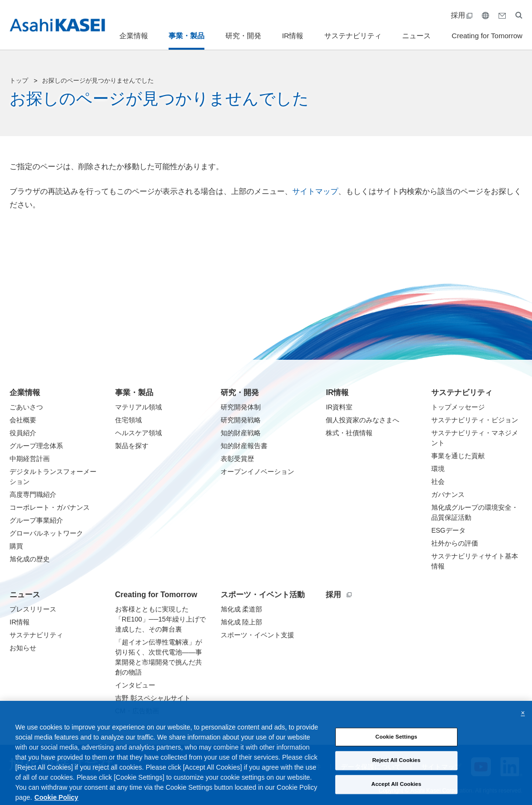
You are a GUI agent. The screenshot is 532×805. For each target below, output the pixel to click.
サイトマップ (315, 191)
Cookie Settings (396, 744)
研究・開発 (243, 36)
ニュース (416, 36)
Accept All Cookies (397, 792)
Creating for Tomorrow (487, 36)
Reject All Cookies (396, 768)
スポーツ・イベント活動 (263, 595)
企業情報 (134, 36)
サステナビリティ (353, 36)
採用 (462, 15)
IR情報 (293, 36)
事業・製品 (186, 36)
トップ (19, 80)
